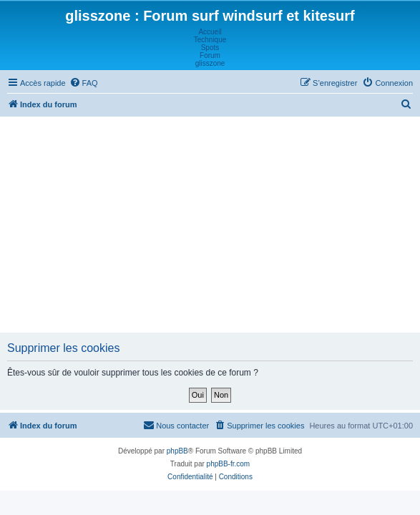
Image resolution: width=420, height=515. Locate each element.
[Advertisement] (212, 224)
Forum (210, 55)
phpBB (177, 451)
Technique (210, 40)
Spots (210, 48)
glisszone (210, 63)
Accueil (210, 32)
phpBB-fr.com (229, 464)
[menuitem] (84, 83)
